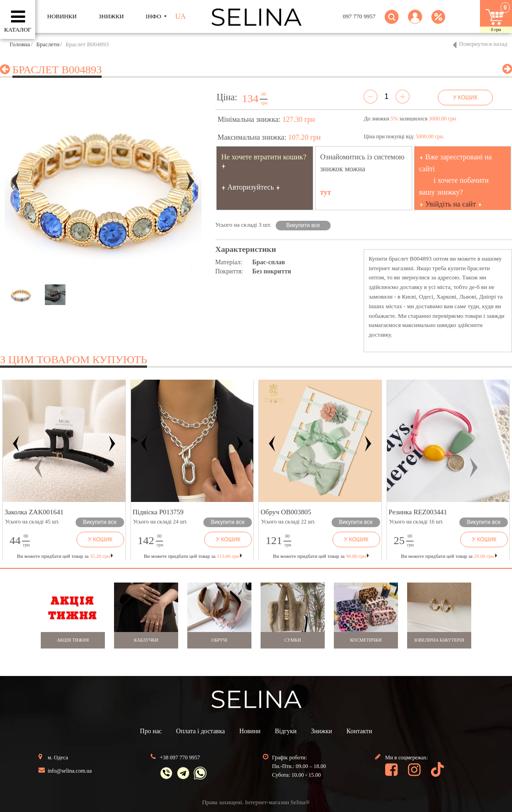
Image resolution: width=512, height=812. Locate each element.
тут (326, 192)
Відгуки (286, 731)
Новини (250, 731)
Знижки (321, 731)
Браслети (48, 44)
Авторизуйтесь (251, 187)
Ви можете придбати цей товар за (193, 556)
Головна (20, 44)
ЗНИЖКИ (111, 16)
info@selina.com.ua (70, 771)
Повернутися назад (483, 44)
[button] (415, 22)
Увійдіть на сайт (451, 204)
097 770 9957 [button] (359, 16)
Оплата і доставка (201, 731)
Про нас (151, 731)
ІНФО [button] (154, 16)
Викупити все (303, 225)
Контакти (359, 731)
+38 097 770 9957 (180, 758)
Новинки (62, 16)
